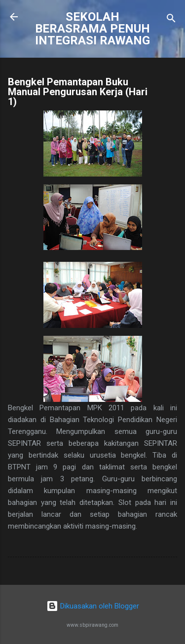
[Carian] (171, 20)
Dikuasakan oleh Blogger (93, 606)
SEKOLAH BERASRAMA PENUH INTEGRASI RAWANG (92, 29)
